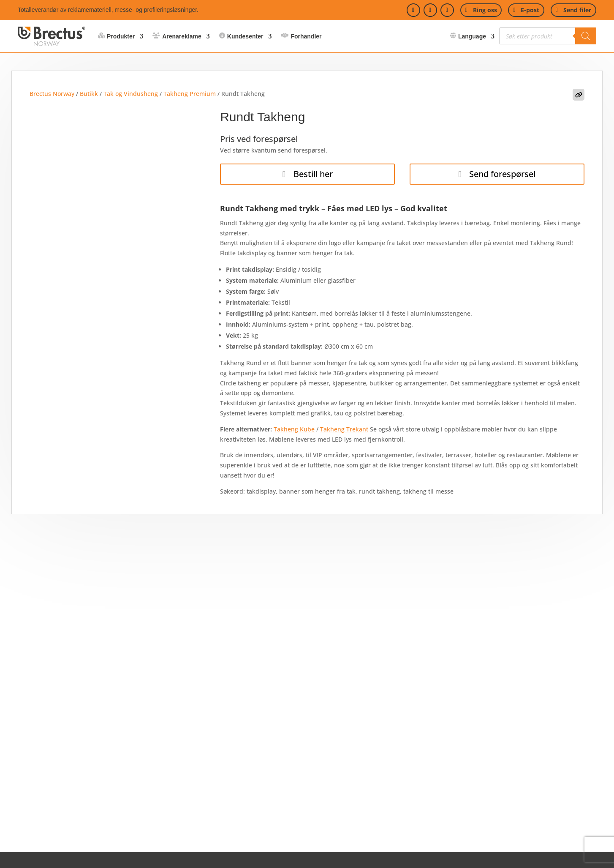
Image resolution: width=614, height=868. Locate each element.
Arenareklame (182, 36)
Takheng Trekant (344, 429)
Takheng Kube (294, 429)
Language (472, 36)
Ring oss (485, 10)
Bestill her (313, 174)
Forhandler (306, 36)
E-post (530, 10)
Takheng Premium (190, 94)
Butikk (89, 94)
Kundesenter (245, 36)
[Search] (586, 36)
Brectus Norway (52, 94)
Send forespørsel (502, 174)
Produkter (121, 36)
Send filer (577, 10)
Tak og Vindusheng (131, 94)
